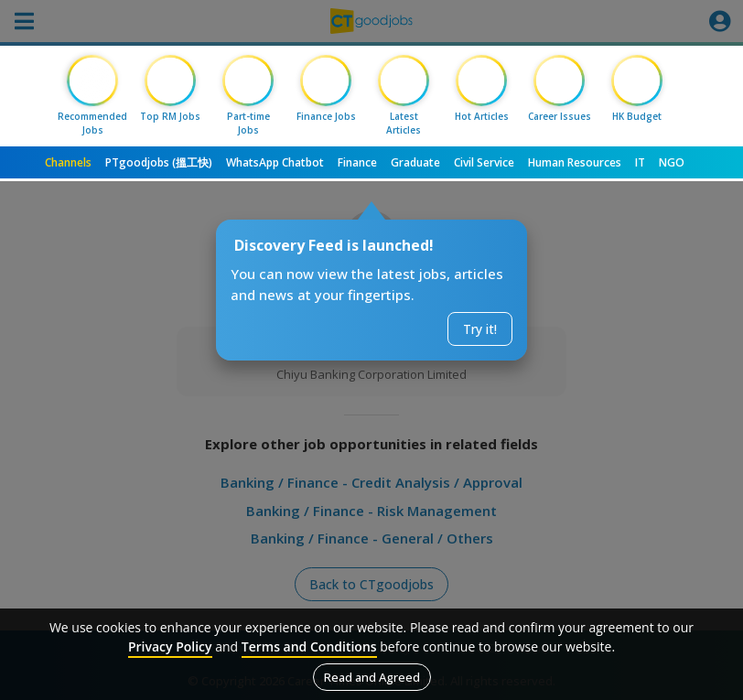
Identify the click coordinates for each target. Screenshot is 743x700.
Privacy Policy (170, 646)
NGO (672, 162)
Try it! (480, 329)
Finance (357, 162)
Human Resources (575, 162)
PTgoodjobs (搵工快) (159, 162)
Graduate (415, 162)
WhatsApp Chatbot (275, 162)
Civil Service (484, 162)
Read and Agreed (372, 677)
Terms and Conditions (309, 646)
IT (640, 162)
